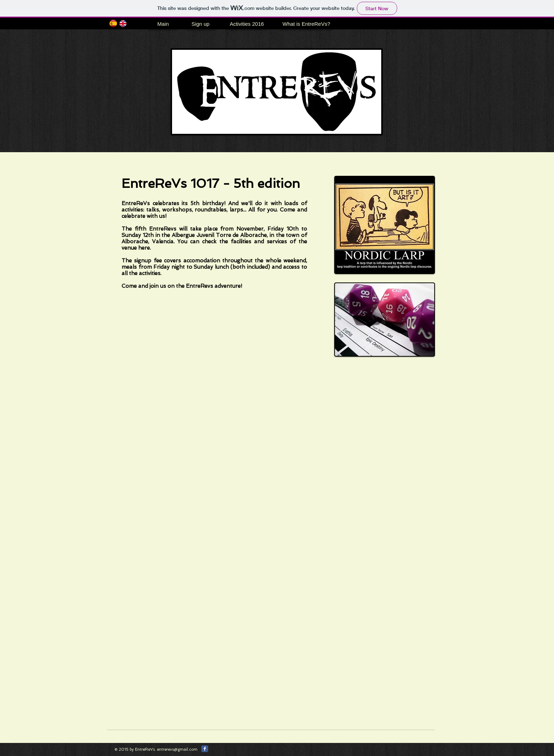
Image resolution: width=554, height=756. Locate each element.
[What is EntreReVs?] (306, 24)
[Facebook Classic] (205, 749)
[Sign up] (201, 24)
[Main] (163, 24)
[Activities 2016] (247, 24)
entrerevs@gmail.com (177, 749)
